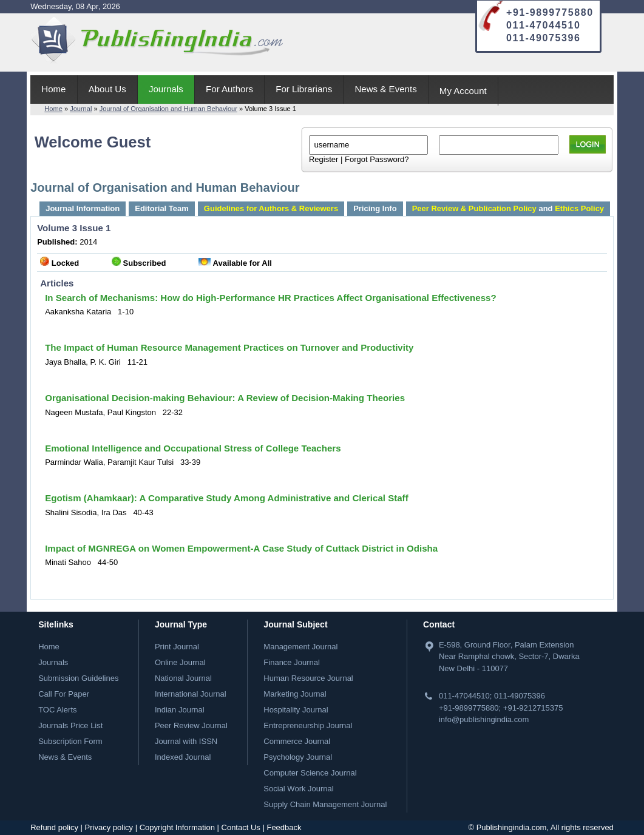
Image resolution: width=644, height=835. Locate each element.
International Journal (191, 694)
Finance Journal (292, 662)
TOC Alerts (57, 710)
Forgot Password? (377, 159)
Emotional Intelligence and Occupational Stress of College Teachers (193, 448)
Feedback (284, 827)
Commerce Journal (297, 741)
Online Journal (180, 662)
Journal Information (83, 208)
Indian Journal (180, 710)
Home (53, 89)
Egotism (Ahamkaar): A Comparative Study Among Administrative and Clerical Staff (227, 498)
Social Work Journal (298, 789)
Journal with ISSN (186, 741)
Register (324, 159)
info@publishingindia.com (484, 719)
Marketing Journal (295, 694)
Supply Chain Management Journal (325, 804)
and (508, 208)
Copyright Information (177, 827)
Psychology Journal (298, 757)
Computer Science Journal (310, 773)
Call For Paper (64, 694)
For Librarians (304, 89)
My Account (463, 91)
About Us (107, 89)
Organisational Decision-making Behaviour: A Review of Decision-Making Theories (225, 398)
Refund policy (54, 827)
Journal (81, 109)
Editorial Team (162, 208)
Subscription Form (70, 741)
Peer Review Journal (191, 725)
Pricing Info (375, 208)
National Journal (183, 678)
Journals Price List (70, 725)
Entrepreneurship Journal (308, 725)
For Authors (229, 89)
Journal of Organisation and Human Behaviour (168, 109)
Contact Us (241, 827)
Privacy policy (109, 827)
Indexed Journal (183, 757)
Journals (166, 89)
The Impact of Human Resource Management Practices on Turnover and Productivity (229, 347)
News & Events (385, 89)
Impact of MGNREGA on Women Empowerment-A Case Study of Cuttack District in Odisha (241, 548)
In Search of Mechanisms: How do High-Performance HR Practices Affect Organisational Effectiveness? (271, 298)
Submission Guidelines (78, 678)
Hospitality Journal (296, 710)
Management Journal (300, 647)
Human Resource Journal (308, 678)
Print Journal (177, 647)
